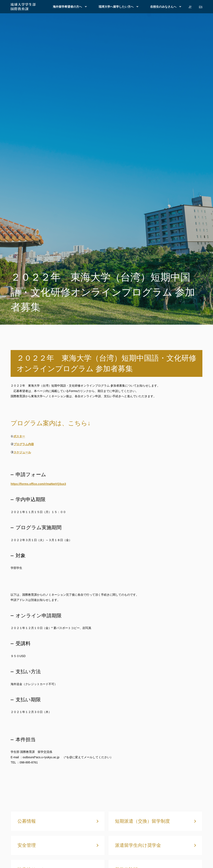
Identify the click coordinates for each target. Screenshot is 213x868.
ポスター (19, 436)
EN (201, 7)
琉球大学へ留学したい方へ (116, 7)
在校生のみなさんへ (163, 7)
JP (190, 7)
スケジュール (22, 452)
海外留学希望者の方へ (67, 7)
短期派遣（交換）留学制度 (142, 821)
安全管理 (27, 845)
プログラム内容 (24, 444)
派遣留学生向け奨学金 (138, 845)
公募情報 (27, 821)
